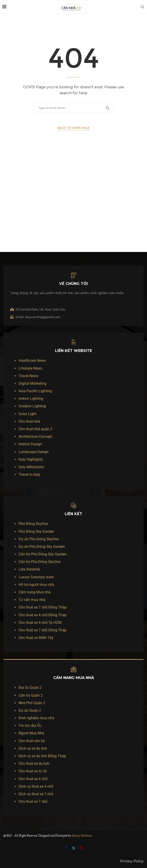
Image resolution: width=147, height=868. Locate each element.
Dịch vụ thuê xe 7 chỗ (36, 794)
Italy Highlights (31, 459)
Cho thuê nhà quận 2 (35, 429)
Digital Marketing (32, 383)
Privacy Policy (132, 861)
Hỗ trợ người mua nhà (36, 585)
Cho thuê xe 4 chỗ (33, 779)
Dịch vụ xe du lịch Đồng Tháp (42, 756)
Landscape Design (34, 452)
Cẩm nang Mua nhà (35, 592)
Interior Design (30, 444)
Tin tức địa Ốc (30, 726)
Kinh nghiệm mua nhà (36, 718)
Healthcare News (32, 361)
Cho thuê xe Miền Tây (36, 638)
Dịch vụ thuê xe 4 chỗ (36, 786)
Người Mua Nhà (31, 733)
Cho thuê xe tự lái (33, 771)
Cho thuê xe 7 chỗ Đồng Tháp (43, 607)
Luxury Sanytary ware (36, 577)
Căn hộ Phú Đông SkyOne (39, 562)
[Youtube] (81, 848)
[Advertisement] (74, 202)
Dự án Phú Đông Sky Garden (42, 547)
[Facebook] (67, 848)
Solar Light (27, 414)
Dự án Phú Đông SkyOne (39, 539)
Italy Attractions (31, 467)
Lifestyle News (30, 368)
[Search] (142, 7)
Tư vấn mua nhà (32, 600)
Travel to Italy (29, 475)
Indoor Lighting (31, 399)
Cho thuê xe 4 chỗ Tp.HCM (40, 623)
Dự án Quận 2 (30, 710)
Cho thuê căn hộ (32, 741)
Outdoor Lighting (32, 406)
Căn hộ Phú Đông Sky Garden (43, 554)
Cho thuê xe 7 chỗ (33, 802)
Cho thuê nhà (29, 421)
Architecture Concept (35, 437)
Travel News (28, 376)
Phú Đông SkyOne (33, 524)
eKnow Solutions (82, 836)
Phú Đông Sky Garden (36, 531)
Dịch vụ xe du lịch (33, 748)
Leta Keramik (29, 569)
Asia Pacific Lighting (35, 391)
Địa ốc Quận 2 (30, 688)
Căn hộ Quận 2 (31, 695)
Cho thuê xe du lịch (34, 764)
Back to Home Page (74, 128)
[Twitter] (74, 848)
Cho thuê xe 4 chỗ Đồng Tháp (43, 615)
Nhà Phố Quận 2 (32, 703)
